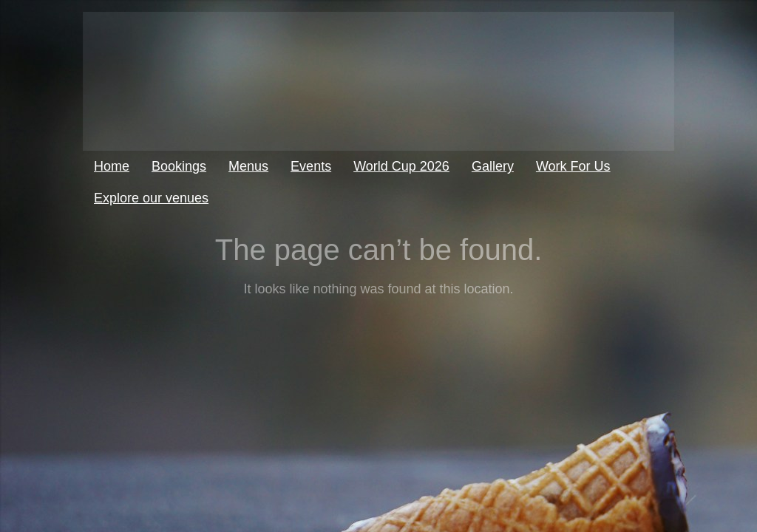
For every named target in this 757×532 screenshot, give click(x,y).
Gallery (493, 166)
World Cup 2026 (401, 166)
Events (311, 166)
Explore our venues (151, 198)
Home (112, 166)
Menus (248, 166)
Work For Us (573, 166)
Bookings (179, 166)
